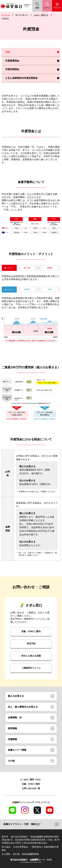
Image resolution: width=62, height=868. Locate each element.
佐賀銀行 (12, 6)
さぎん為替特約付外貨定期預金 (21, 78)
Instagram (25, 810)
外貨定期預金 (12, 69)
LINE (12, 810)
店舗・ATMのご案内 (31, 631)
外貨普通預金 (12, 61)
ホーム (7, 15)
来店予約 (31, 644)
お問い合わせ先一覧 (31, 788)
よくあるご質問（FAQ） (31, 779)
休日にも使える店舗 (31, 656)
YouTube (50, 810)
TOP (8, 52)
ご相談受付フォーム (31, 668)
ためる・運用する (41, 15)
